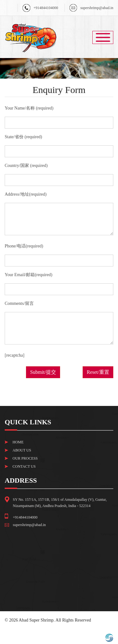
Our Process (25, 458)
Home (18, 442)
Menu (103, 37)
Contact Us (24, 466)
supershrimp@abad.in (97, 8)
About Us (22, 450)
